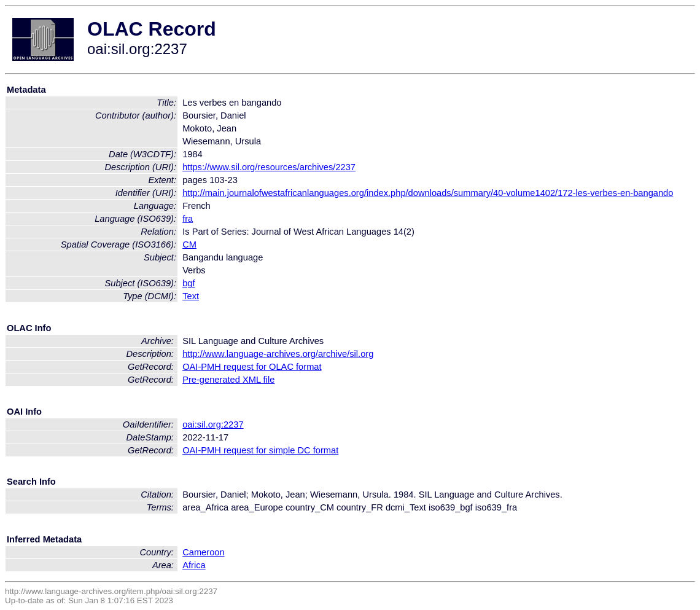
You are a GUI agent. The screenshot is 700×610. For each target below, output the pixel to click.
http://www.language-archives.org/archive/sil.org (278, 354)
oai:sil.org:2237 (213, 424)
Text (191, 296)
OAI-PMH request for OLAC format (252, 367)
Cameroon (203, 552)
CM (189, 244)
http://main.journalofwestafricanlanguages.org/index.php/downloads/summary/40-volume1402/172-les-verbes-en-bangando (428, 193)
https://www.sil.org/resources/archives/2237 (269, 167)
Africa (194, 565)
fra (188, 219)
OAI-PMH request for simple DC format (260, 450)
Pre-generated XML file (228, 380)
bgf (189, 283)
